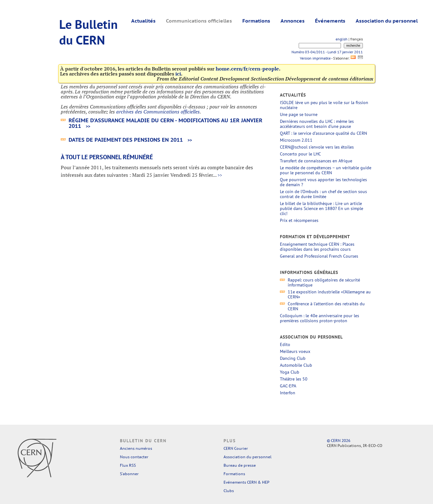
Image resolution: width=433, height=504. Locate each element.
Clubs (229, 491)
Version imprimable (315, 58)
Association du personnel (387, 21)
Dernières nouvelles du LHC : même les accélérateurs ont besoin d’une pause (317, 124)
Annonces (293, 21)
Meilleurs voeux (295, 351)
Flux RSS (128, 465)
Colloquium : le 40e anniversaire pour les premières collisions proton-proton (320, 318)
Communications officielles (199, 21)
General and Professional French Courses (319, 256)
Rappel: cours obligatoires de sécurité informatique (324, 282)
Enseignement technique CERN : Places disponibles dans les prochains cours (317, 247)
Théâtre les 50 (294, 379)
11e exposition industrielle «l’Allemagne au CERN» (329, 294)
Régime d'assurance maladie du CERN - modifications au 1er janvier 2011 (165, 123)
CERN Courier (236, 448)
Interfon (288, 393)
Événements (330, 21)
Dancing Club (293, 358)
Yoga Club (290, 372)
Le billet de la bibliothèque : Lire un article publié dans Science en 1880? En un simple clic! (322, 208)
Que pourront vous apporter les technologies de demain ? (323, 182)
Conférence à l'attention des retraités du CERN (326, 306)
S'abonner (129, 474)
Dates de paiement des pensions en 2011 (126, 140)
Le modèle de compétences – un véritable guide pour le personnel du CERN (326, 170)
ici (178, 74)
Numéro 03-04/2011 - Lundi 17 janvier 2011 (327, 52)
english (342, 39)
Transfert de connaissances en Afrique (316, 161)
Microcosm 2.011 (296, 140)
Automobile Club (296, 365)
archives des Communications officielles (158, 112)
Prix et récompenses (299, 220)
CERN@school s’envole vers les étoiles (317, 147)
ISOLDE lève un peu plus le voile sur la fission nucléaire (324, 105)
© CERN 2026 (339, 441)
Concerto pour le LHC (300, 154)
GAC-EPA (288, 386)
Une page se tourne (299, 114)
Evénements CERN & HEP (246, 482)
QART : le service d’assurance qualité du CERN (323, 133)
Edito (285, 344)
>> (88, 126)
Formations (256, 21)
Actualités (143, 21)
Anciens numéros (136, 448)
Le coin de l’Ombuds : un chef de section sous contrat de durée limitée (323, 194)
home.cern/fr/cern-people (247, 69)
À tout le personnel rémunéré (107, 157)
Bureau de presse (240, 465)
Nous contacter (134, 457)
